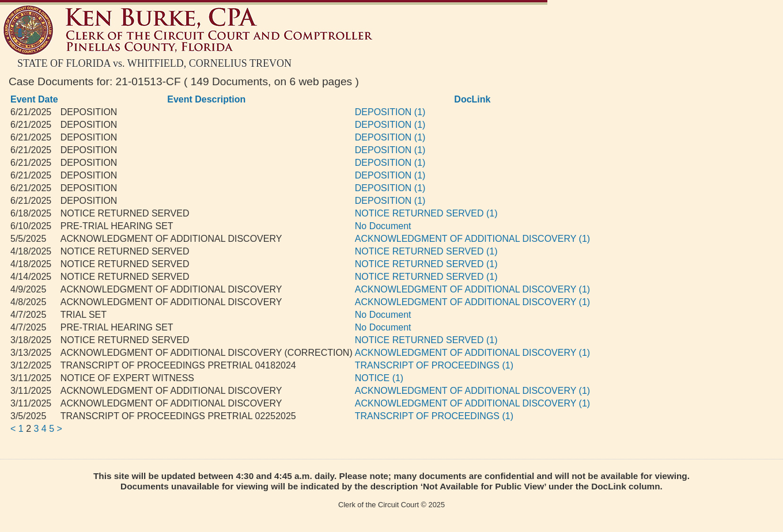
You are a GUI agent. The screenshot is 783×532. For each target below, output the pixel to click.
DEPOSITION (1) (390, 112)
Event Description (206, 99)
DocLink (472, 99)
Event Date (34, 99)
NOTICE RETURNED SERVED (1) (426, 213)
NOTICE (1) (379, 378)
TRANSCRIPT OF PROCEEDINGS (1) (434, 365)
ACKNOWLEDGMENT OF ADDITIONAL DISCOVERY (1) (472, 239)
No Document (383, 226)
